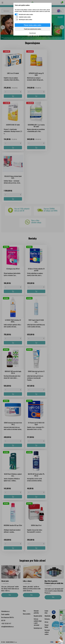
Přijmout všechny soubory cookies (33, 25)
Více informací (32, 33)
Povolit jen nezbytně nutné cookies (33, 29)
